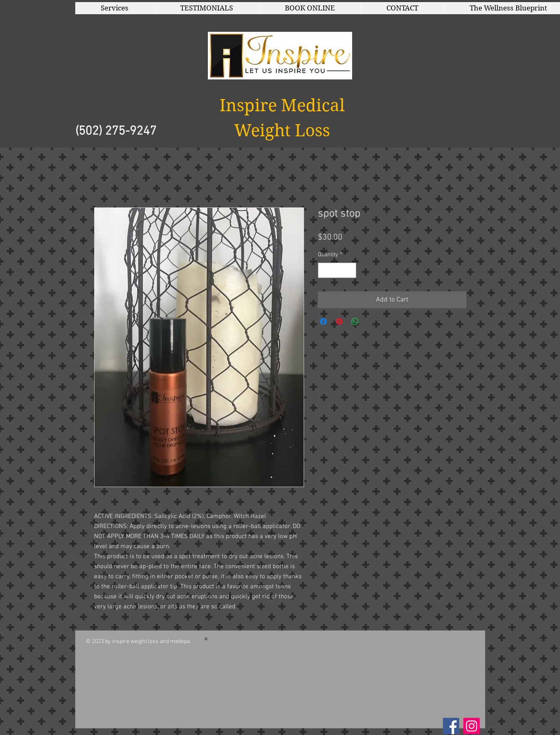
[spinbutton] (337, 270)
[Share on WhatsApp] (355, 322)
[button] (115, 8)
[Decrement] (324, 270)
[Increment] (350, 270)
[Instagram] (472, 726)
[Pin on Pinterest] (339, 322)
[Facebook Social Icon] (451, 726)
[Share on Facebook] (323, 322)
